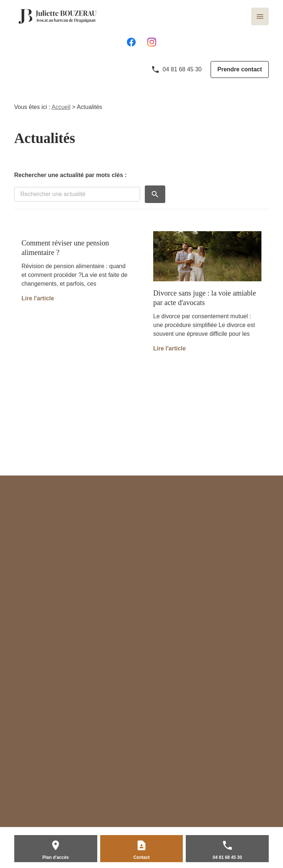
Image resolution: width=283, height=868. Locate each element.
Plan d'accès (56, 857)
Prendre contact (240, 69)
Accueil (61, 107)
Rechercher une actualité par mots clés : (71, 175)
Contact (142, 857)
